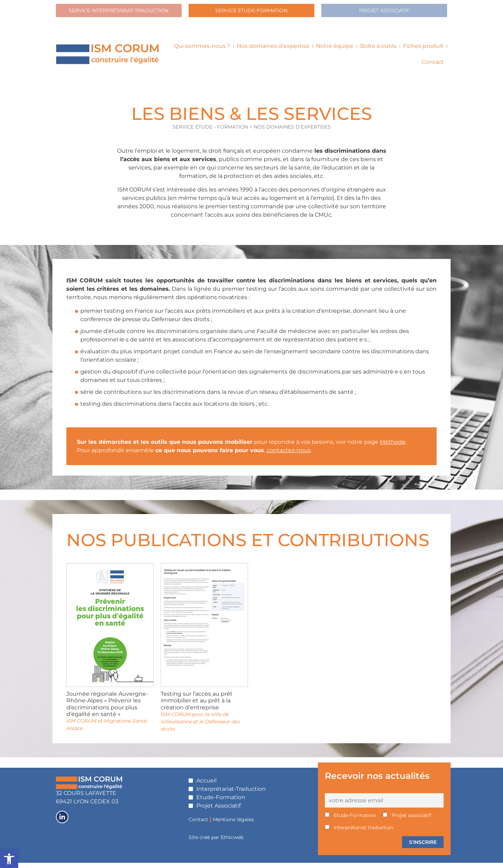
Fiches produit (423, 52)
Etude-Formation (350, 821)
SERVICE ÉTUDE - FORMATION (211, 132)
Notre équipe (335, 52)
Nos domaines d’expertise (273, 52)
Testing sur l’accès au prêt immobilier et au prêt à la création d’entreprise (197, 706)
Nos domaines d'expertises (292, 132)
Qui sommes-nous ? (202, 52)
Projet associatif (407, 821)
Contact (433, 68)
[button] (9, 859)
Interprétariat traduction (359, 833)
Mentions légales (233, 825)
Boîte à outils (378, 52)
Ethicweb (232, 843)
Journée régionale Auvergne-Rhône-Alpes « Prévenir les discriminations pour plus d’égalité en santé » (107, 710)
